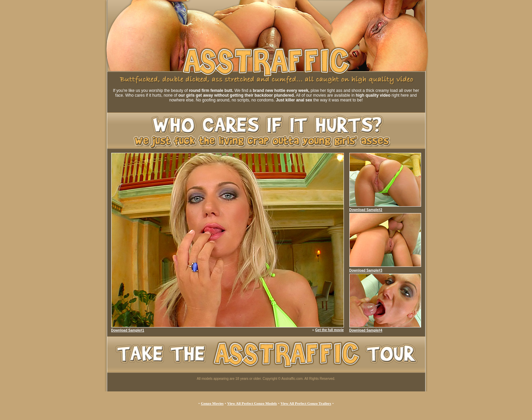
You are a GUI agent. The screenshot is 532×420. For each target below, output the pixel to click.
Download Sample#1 (128, 330)
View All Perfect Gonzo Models (252, 403)
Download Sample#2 (366, 210)
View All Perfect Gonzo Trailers (306, 403)
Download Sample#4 (366, 330)
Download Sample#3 (366, 270)
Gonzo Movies (212, 403)
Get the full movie (330, 330)
